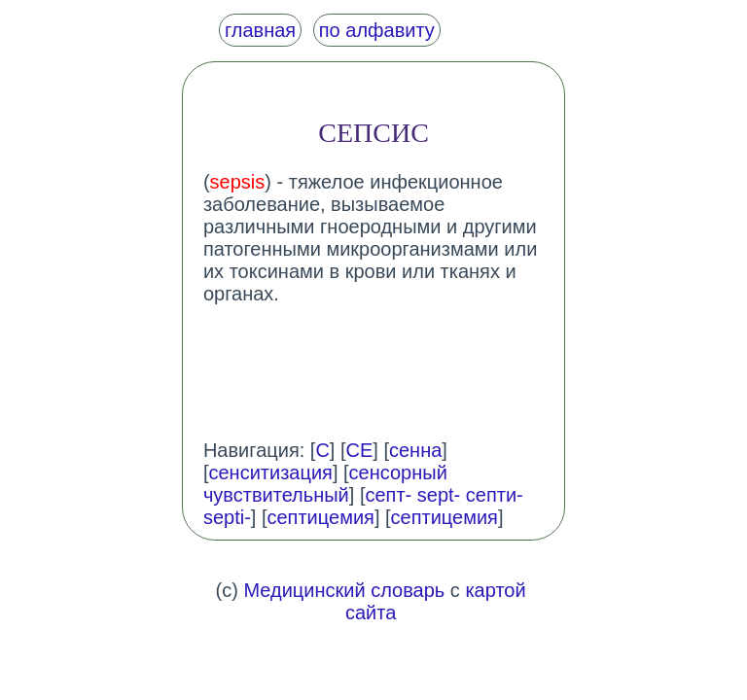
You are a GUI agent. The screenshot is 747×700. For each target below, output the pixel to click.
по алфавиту (377, 30)
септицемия (321, 517)
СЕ (360, 450)
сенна (415, 450)
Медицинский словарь (344, 590)
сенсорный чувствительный (325, 484)
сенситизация (270, 472)
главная (260, 30)
